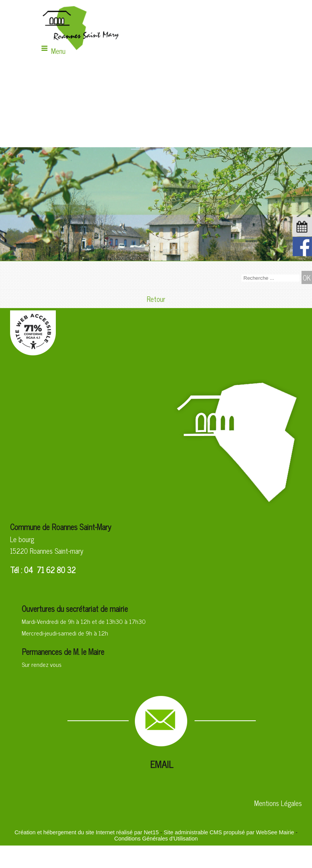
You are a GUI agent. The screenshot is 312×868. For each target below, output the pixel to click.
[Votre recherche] (271, 278)
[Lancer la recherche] (307, 277)
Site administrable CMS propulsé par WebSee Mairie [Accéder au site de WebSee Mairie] (229, 832)
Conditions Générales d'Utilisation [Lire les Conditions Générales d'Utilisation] (156, 839)
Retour (156, 299)
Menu (58, 51)
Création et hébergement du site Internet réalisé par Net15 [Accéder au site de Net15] (86, 832)
